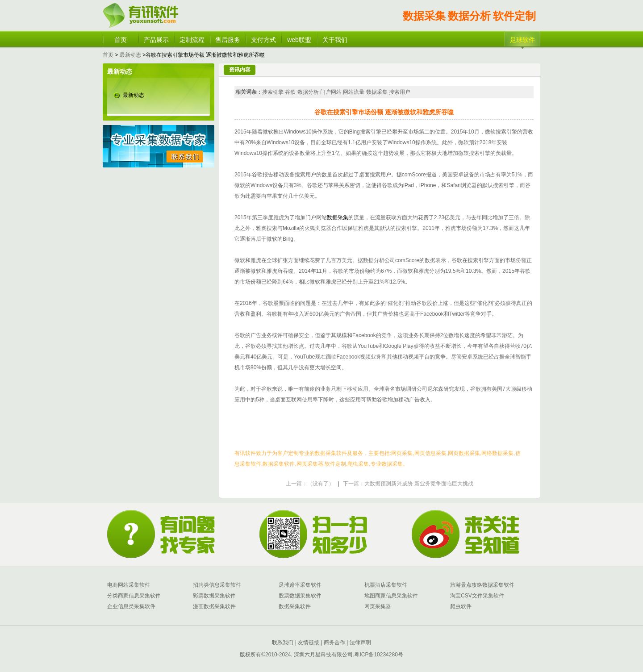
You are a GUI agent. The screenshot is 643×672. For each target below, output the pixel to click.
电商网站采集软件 (129, 585)
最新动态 (130, 55)
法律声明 (360, 643)
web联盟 (299, 40)
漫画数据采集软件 (214, 606)
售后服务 (228, 40)
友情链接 (308, 643)
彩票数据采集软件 (214, 596)
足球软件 (522, 40)
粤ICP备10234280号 (378, 655)
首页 (121, 40)
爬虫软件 (461, 606)
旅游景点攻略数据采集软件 (482, 585)
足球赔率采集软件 (300, 585)
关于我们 (335, 40)
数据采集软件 (295, 606)
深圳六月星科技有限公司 (323, 655)
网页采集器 (378, 606)
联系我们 (283, 643)
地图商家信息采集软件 (391, 596)
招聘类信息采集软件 (217, 585)
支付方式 (263, 40)
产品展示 (156, 40)
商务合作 (334, 643)
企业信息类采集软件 (131, 606)
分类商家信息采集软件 (134, 596)
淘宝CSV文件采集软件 (477, 596)
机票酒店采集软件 (386, 585)
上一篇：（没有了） (310, 484)
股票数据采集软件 (300, 596)
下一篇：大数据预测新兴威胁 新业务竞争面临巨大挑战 (408, 484)
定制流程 (192, 40)
